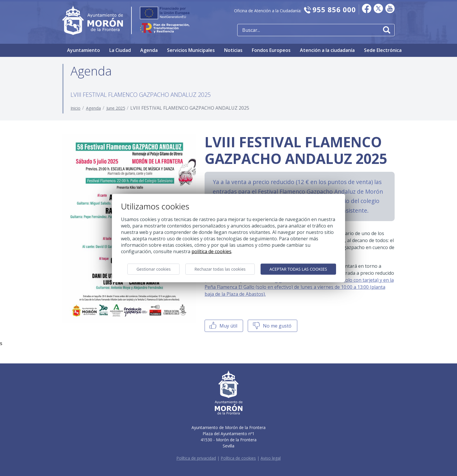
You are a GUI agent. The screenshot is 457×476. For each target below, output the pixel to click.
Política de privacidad (196, 458)
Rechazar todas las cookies (220, 269)
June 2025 (116, 108)
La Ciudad (120, 50)
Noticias (233, 50)
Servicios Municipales (191, 50)
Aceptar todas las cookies (298, 269)
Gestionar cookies (153, 269)
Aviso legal (271, 458)
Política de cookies (238, 458)
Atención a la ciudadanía (327, 50)
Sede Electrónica (383, 50)
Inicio (75, 108)
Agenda (149, 50)
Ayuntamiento (84, 50)
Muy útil (223, 326)
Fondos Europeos (271, 50)
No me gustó (272, 326)
